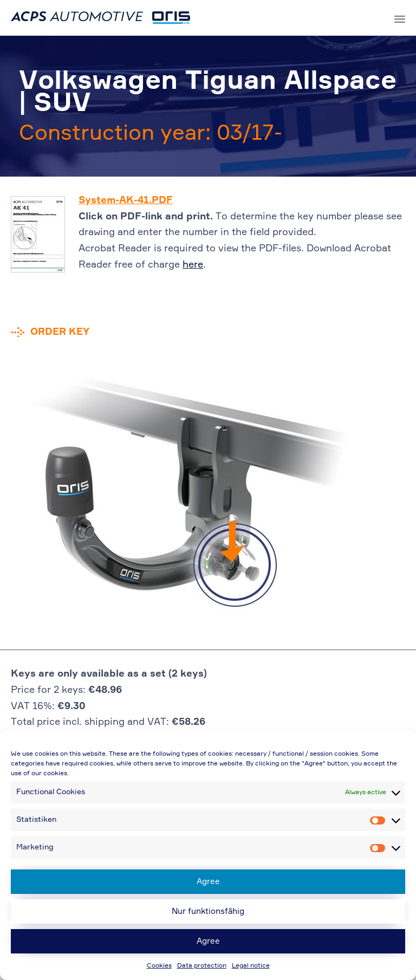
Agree (208, 882)
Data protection (202, 966)
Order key (60, 332)
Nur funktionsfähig (208, 911)
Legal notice (251, 966)
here (193, 265)
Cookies (159, 966)
